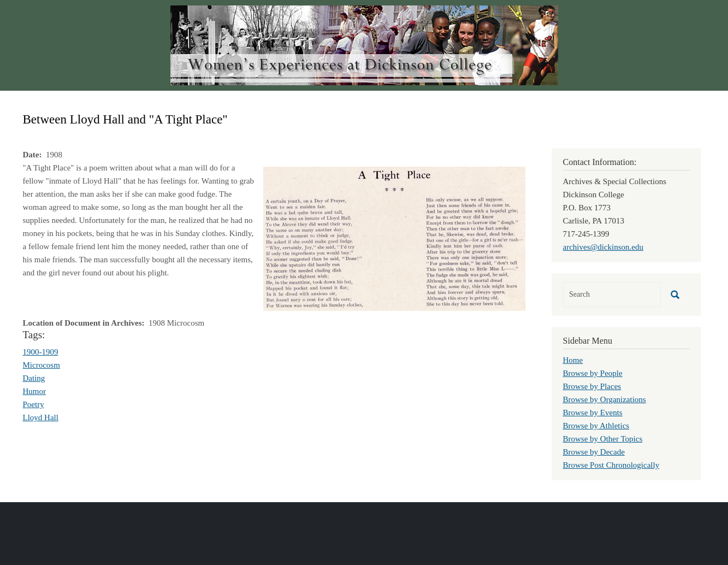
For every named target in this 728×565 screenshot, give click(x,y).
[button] (394, 238)
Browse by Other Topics (603, 439)
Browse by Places (592, 386)
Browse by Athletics (596, 426)
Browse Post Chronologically (611, 465)
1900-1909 (41, 352)
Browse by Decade (594, 452)
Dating (34, 378)
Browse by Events (593, 413)
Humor (35, 391)
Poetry (34, 404)
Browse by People (593, 373)
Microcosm (42, 365)
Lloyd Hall (41, 417)
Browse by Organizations (605, 399)
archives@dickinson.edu (603, 247)
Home (573, 360)
